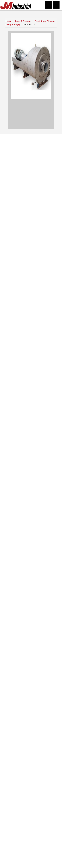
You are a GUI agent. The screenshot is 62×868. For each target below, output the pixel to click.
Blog (43, 760)
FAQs (19, 765)
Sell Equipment (19, 751)
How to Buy (31, 228)
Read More (31, 671)
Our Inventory (13, 13)
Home (8, 21)
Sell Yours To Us (31, 244)
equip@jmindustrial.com (36, 813)
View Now (22, 612)
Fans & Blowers (24, 21)
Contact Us (43, 741)
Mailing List (19, 755)
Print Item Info (31, 261)
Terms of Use (43, 746)
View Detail (31, 379)
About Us (19, 746)
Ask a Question (31, 236)
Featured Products (43, 755)
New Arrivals (19, 760)
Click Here (42, 718)
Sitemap (43, 751)
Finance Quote (31, 253)
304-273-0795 (23, 863)
